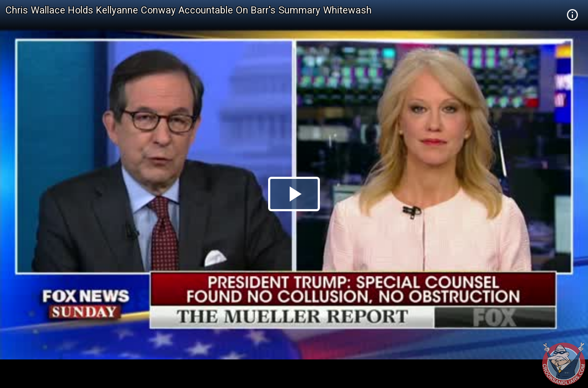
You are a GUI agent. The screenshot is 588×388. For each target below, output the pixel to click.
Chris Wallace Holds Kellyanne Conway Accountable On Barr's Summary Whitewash (189, 10)
